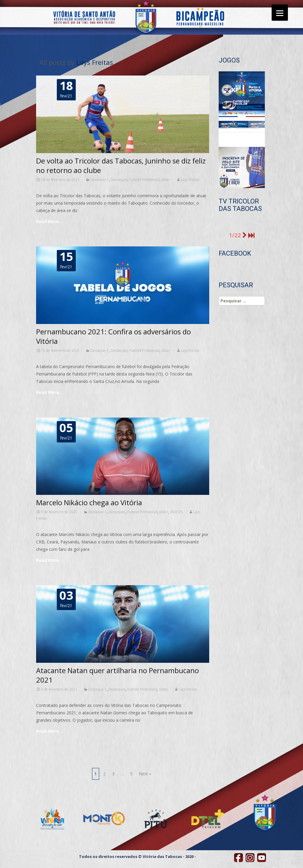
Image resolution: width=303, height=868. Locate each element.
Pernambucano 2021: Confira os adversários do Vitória (113, 336)
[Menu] (280, 13)
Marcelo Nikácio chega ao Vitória (89, 502)
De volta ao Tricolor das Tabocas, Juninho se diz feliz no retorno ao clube (121, 165)
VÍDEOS (176, 512)
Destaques (119, 180)
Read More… (49, 221)
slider (166, 180)
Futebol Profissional (144, 180)
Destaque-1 (100, 180)
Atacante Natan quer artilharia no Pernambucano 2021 (117, 675)
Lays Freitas (95, 62)
